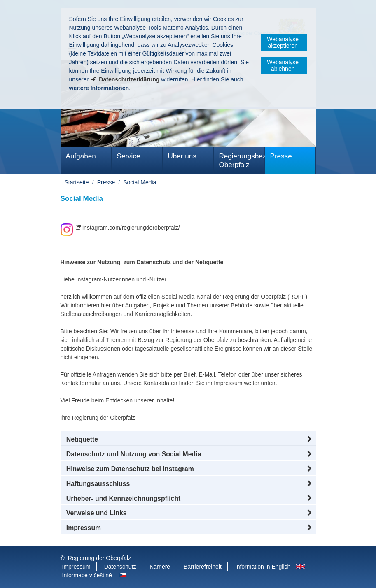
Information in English (263, 567)
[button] (188, 439)
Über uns (182, 156)
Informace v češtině (87, 575)
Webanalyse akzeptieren (283, 42)
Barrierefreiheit (203, 567)
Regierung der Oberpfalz (99, 558)
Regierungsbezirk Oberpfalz (242, 160)
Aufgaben (81, 156)
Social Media (140, 182)
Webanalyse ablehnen (283, 65)
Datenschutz (120, 567)
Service (129, 156)
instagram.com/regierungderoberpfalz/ (131, 228)
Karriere (160, 567)
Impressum (76, 567)
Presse (281, 156)
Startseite (77, 182)
